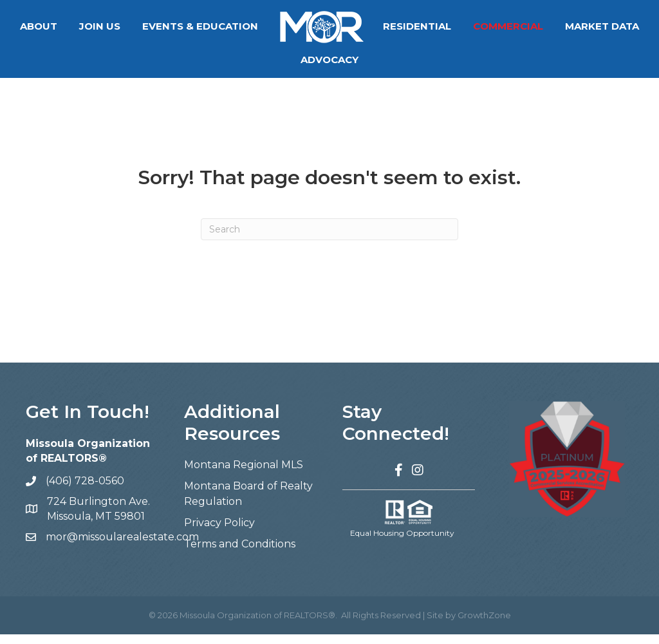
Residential (465, 26)
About (87, 26)
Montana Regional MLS (244, 474)
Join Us (148, 26)
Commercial (556, 26)
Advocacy (378, 60)
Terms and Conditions (240, 554)
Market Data (290, 60)
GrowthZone (484, 625)
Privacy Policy (219, 532)
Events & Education (248, 26)
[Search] (329, 239)
